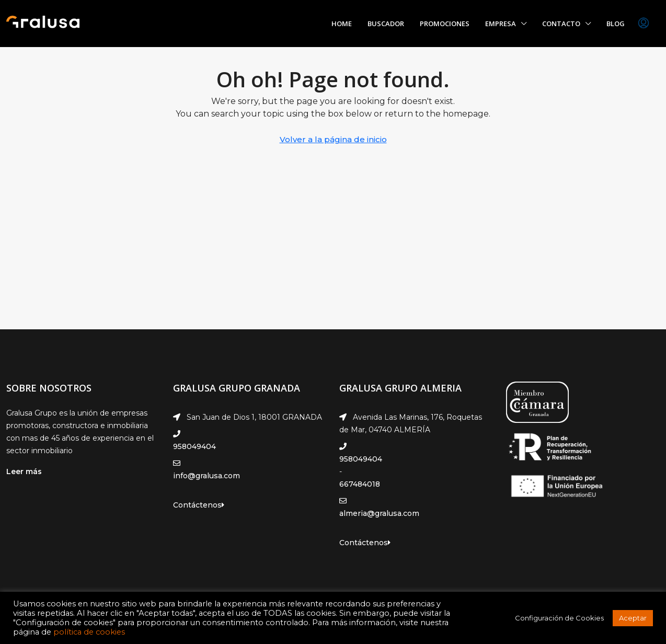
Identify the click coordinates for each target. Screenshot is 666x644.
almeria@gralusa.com (379, 513)
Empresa (501, 24)
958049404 (194, 446)
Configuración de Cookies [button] (559, 618)
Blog (616, 24)
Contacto (561, 24)
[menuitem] (644, 24)
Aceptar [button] (633, 618)
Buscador (386, 24)
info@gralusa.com (206, 476)
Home (342, 24)
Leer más (24, 471)
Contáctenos (199, 505)
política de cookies (89, 632)
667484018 (360, 484)
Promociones (445, 24)
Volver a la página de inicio (333, 139)
